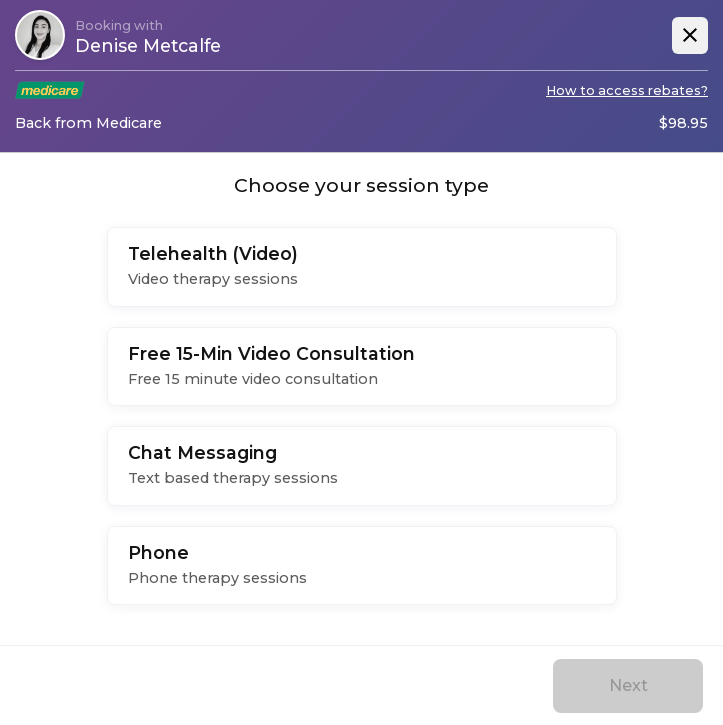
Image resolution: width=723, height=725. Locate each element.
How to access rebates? (627, 90)
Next (628, 685)
